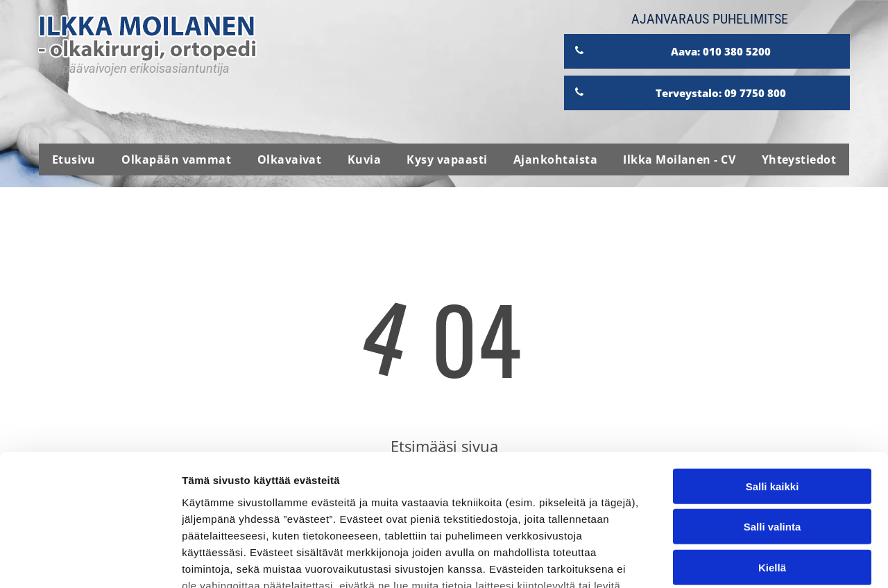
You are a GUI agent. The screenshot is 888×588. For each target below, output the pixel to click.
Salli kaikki (772, 373)
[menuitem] (74, 159)
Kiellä (772, 455)
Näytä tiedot (742, 561)
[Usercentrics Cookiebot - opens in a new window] (90, 561)
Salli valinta (772, 414)
